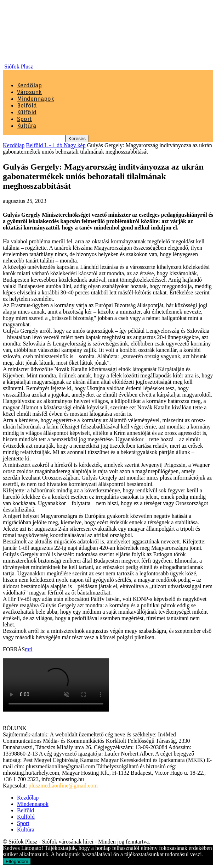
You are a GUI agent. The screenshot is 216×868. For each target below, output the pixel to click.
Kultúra (27, 126)
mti (29, 649)
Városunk (29, 92)
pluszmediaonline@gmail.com (63, 786)
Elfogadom (17, 861)
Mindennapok (36, 99)
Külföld (27, 112)
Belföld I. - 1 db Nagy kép (56, 145)
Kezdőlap (29, 85)
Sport (24, 119)
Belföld (27, 106)
